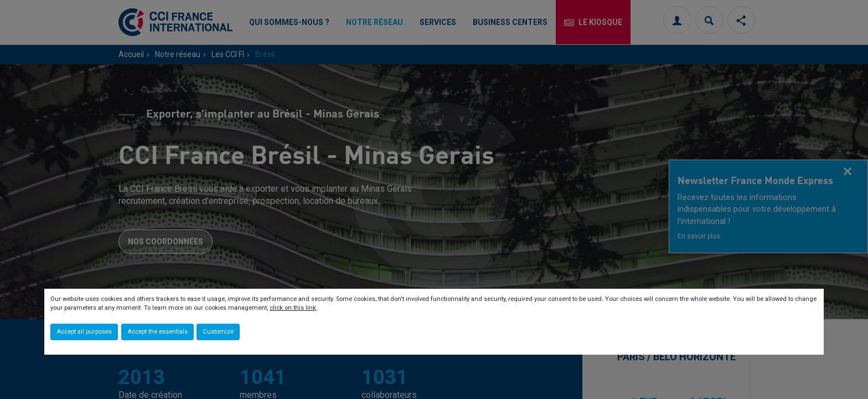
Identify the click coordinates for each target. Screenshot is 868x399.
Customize (218, 332)
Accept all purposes (84, 332)
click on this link (293, 308)
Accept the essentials (157, 332)
